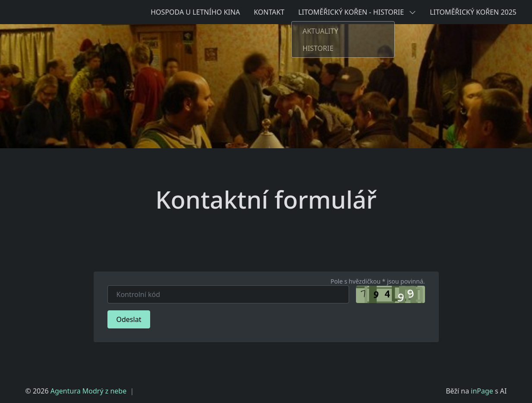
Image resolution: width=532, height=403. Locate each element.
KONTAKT (269, 12)
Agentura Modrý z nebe (88, 391)
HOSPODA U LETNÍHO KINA (195, 12)
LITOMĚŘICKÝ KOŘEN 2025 (473, 12)
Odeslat (129, 319)
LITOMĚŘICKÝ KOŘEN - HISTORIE (357, 12)
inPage (482, 391)
